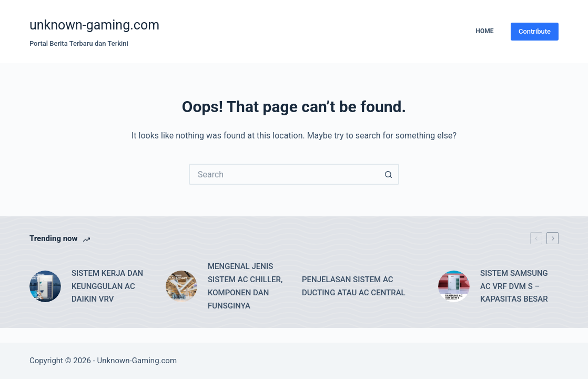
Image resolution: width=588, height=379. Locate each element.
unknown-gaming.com (94, 25)
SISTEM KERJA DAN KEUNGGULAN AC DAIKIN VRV (107, 286)
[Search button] (389, 174)
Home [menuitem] (484, 31)
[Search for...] (283, 174)
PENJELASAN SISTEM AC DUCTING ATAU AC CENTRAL (354, 286)
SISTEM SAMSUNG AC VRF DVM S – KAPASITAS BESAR (514, 286)
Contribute (535, 31)
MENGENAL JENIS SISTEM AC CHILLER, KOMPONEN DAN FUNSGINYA (245, 286)
